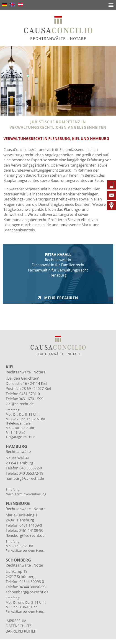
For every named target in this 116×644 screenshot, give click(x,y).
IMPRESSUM (16, 621)
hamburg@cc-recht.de (25, 478)
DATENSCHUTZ (19, 626)
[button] (111, 5)
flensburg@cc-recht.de (25, 535)
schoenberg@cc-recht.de (27, 592)
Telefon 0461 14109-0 (24, 525)
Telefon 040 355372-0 (24, 468)
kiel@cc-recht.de (20, 404)
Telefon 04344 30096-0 (25, 582)
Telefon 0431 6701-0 (23, 394)
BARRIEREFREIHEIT (21, 631)
